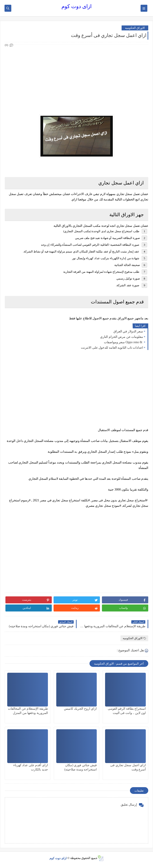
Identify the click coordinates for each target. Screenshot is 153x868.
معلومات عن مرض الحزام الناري (122, 337)
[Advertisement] (76, 80)
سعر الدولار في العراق (128, 331)
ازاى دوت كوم (76, 6)
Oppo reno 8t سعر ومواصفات (124, 342)
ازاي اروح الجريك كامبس (80, 709)
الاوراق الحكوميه (135, 28)
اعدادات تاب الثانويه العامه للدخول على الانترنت (112, 348)
